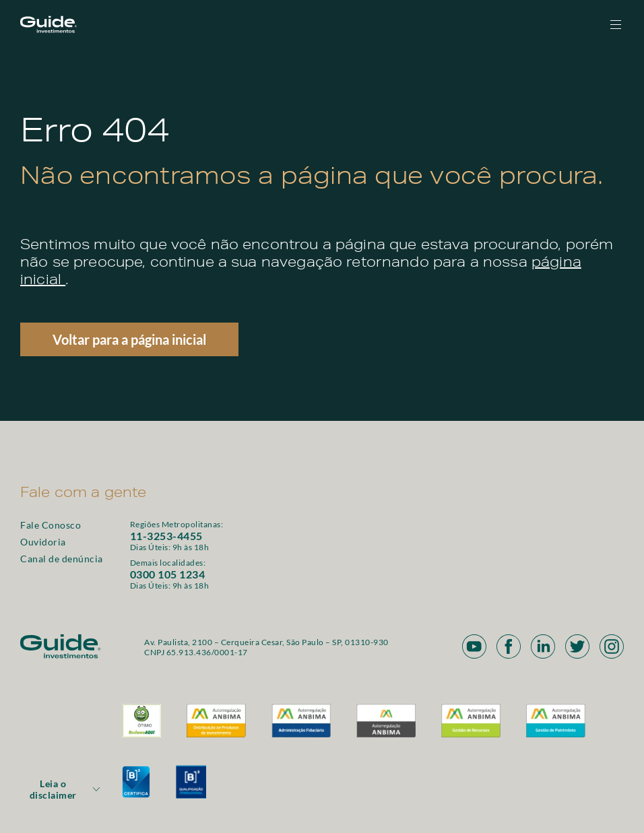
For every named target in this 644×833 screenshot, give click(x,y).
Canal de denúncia (62, 559)
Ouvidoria (43, 542)
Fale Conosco (51, 525)
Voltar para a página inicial (129, 339)
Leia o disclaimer (65, 789)
